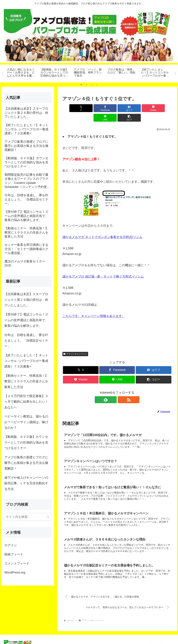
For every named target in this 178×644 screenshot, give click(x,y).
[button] (163, 108)
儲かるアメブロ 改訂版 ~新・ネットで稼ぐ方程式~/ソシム (103, 267)
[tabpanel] (22, 73)
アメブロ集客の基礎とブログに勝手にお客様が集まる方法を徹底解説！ (26, 463)
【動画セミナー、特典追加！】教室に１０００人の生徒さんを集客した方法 (26, 381)
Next (175, 73)
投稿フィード (14, 554)
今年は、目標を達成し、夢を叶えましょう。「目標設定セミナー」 (26, 341)
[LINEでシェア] (145, 108)
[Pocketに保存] (126, 108)
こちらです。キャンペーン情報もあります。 (94, 306)
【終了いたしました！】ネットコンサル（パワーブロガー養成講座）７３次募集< (26, 361)
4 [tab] (97, 85)
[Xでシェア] (71, 108)
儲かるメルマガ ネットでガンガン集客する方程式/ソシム (102, 227)
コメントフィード (17, 563)
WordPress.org (15, 572)
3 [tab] (92, 85)
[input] (27, 517)
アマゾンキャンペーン (75, 344)
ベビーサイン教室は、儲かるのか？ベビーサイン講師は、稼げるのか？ (26, 422)
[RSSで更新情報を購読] (121, 390)
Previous (3, 73)
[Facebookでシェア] (90, 108)
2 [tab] (86, 85)
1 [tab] (81, 85)
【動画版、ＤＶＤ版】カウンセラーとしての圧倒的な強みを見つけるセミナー (26, 442)
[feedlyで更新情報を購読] (113, 390)
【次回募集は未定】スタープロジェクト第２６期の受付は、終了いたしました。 (26, 300)
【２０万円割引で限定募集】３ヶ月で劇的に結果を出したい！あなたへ (26, 402)
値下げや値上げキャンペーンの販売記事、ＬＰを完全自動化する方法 (26, 483)
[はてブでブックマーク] (108, 108)
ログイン (11, 545)
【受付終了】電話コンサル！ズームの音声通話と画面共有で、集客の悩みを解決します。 (26, 320)
